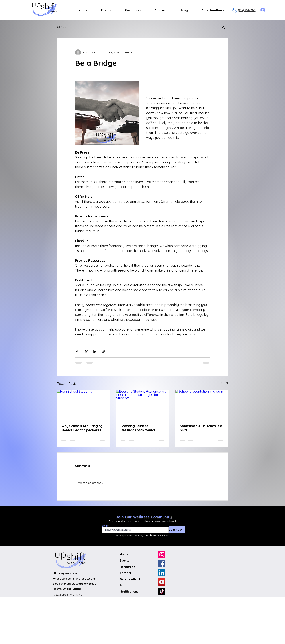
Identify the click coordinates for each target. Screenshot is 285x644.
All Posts (62, 27)
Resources (127, 567)
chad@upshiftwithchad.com (76, 579)
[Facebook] (162, 564)
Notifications (129, 592)
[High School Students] (83, 405)
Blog (123, 585)
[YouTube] (162, 582)
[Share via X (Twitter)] (86, 351)
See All (224, 383)
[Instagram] (162, 555)
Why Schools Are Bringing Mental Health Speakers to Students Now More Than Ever (83, 428)
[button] (224, 27)
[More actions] (208, 52)
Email (105, 526)
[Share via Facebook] (77, 351)
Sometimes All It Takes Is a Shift (201, 428)
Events (125, 561)
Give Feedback (130, 579)
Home (124, 554)
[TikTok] (162, 591)
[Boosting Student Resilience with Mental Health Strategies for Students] (142, 405)
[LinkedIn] (162, 573)
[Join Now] (177, 530)
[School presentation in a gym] (202, 405)
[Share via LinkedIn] (95, 351)
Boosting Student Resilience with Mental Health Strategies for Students (138, 428)
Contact (126, 573)
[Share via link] (104, 351)
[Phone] (234, 10)
